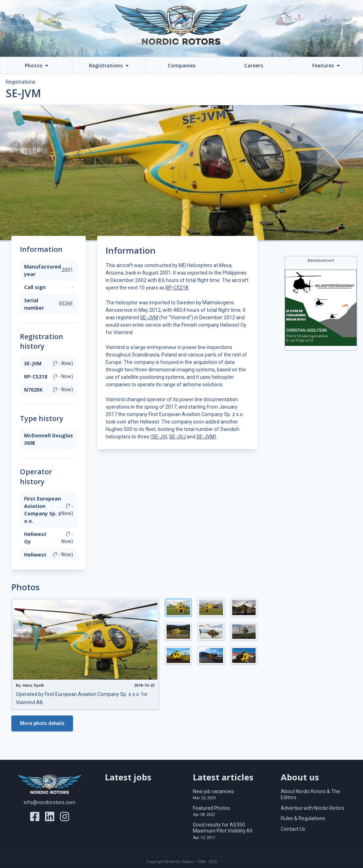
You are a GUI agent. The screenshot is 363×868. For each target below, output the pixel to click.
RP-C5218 (177, 288)
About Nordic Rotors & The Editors (310, 795)
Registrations (21, 82)
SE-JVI (160, 437)
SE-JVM (149, 317)
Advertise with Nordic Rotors (312, 808)
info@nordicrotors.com (50, 802)
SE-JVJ (177, 437)
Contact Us (293, 829)
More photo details (42, 723)
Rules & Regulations (303, 818)
